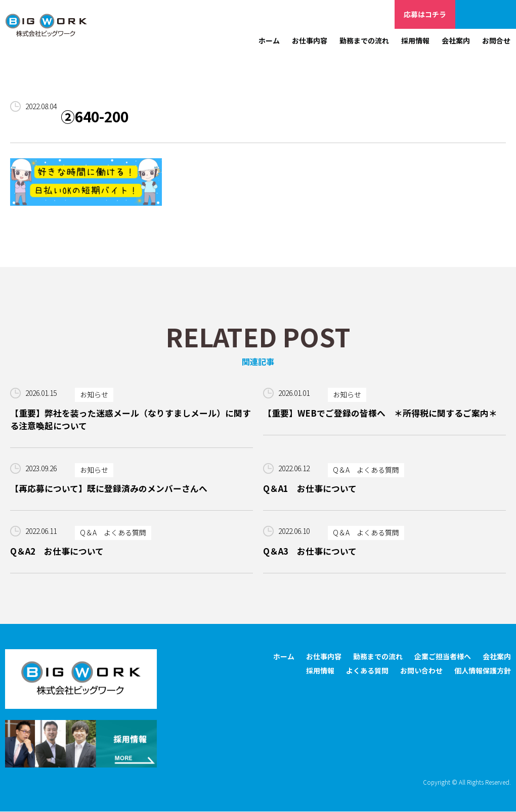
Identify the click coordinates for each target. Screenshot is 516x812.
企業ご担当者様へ (486, 14)
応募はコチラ (425, 14)
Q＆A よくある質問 (366, 470)
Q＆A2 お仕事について (57, 552)
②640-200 (96, 117)
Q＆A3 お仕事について (310, 552)
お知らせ (94, 395)
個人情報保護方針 (483, 671)
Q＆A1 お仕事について (310, 488)
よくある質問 (367, 671)
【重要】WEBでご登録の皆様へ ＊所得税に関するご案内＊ (380, 413)
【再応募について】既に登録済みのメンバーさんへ (109, 488)
